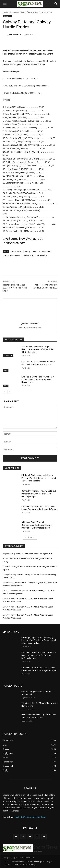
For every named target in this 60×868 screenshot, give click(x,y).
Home (5, 12)
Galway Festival (31, 251)
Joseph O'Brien (28, 255)
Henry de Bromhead (12, 255)
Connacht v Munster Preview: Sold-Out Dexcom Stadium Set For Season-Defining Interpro (39, 494)
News (6, 371)
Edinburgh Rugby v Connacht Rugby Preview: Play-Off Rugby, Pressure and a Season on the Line (39, 478)
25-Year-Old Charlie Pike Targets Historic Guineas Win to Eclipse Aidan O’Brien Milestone (38, 349)
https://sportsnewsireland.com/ (30, 328)
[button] (5, 4)
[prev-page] (5, 392)
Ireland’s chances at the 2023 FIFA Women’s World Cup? (15, 288)
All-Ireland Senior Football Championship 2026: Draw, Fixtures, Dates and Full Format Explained (37, 525)
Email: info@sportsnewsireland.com (30, 817)
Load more (30, 537)
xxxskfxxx (7, 583)
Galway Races (45, 251)
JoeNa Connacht (15, 34)
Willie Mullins (42, 255)
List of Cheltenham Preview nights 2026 (35, 553)
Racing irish (14, 12)
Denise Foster (16, 251)
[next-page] (9, 392)
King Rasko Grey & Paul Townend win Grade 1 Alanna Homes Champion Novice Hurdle (38, 380)
